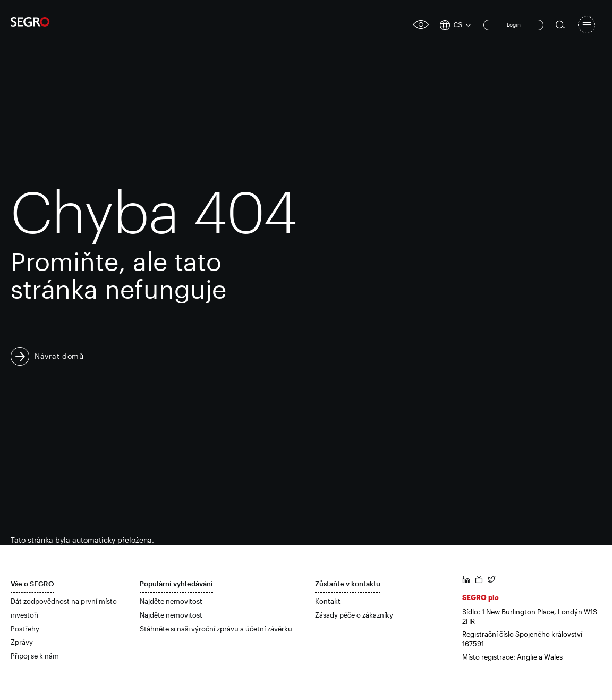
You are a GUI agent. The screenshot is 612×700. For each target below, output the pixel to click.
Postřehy (25, 629)
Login (514, 24)
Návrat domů (59, 356)
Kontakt (328, 601)
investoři (24, 615)
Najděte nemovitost (171, 601)
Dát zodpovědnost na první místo (64, 601)
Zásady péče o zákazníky (354, 615)
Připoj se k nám (35, 656)
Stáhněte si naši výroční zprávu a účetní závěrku (216, 629)
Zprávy (22, 642)
